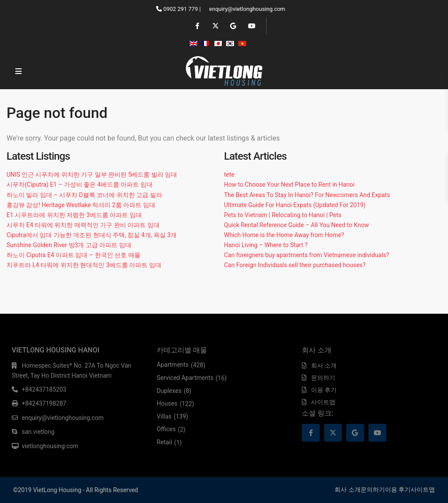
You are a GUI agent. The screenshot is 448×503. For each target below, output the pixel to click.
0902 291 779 (181, 9)
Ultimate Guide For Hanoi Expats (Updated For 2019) (295, 205)
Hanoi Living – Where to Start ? (266, 245)
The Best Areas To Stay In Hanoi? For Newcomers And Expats (307, 195)
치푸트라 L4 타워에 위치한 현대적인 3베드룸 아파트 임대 (84, 265)
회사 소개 (324, 366)
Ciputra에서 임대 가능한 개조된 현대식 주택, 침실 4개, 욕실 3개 (92, 235)
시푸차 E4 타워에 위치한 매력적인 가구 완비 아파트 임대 (83, 225)
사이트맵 (323, 402)
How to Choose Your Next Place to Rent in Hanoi (289, 184)
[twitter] (215, 26)
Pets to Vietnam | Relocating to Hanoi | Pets (283, 215)
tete (229, 174)
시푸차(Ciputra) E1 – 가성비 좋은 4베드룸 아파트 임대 (80, 184)
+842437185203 (44, 389)
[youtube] (251, 26)
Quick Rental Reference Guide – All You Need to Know (296, 225)
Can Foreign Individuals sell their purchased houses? (295, 265)
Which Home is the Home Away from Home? (284, 235)
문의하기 (323, 378)
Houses (167, 403)
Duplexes (169, 391)
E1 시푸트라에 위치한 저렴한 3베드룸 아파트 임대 (74, 215)
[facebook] (197, 26)
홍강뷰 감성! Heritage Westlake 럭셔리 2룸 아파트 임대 (81, 205)
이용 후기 (324, 390)
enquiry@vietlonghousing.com (247, 9)
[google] (233, 26)
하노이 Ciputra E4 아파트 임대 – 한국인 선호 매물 (74, 255)
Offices (166, 429)
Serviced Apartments (185, 378)
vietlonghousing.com (50, 446)
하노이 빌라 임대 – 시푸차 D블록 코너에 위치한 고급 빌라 (84, 195)
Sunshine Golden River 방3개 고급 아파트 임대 (69, 245)
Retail (164, 442)
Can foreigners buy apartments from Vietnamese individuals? (307, 255)
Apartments (173, 365)
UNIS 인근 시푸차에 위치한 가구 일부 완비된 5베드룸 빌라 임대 (92, 174)
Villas (164, 416)
